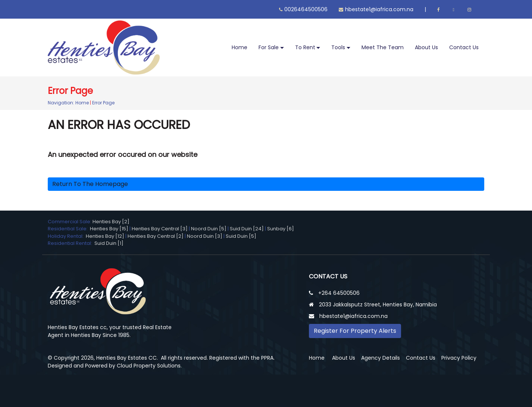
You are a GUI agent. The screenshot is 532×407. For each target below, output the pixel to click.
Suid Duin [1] (109, 243)
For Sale (269, 47)
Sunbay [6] (281, 229)
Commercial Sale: (70, 222)
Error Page (103, 103)
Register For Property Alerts (355, 331)
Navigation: (61, 103)
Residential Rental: (71, 243)
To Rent (305, 47)
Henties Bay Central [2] (156, 236)
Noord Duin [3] (205, 236)
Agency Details (381, 358)
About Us (426, 47)
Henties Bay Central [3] (160, 229)
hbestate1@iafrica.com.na (376, 9)
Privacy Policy (459, 358)
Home (240, 47)
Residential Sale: (69, 229)
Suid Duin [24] (247, 229)
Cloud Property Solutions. (149, 366)
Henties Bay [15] (109, 229)
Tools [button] (338, 47)
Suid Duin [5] (241, 236)
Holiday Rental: (67, 236)
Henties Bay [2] (111, 222)
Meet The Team (383, 47)
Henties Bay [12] (105, 236)
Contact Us (464, 47)
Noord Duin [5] (209, 229)
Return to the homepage (90, 184)
